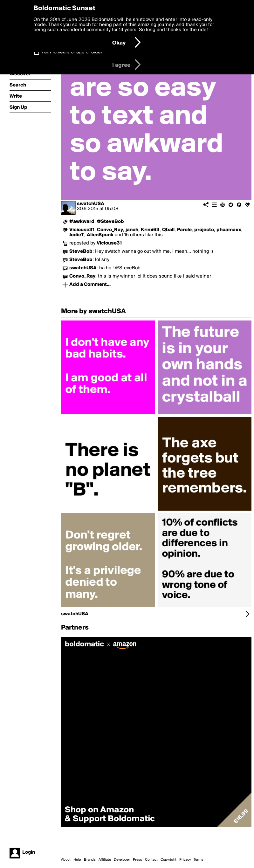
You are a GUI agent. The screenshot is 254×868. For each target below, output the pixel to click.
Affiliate (105, 860)
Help (77, 860)
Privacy (185, 860)
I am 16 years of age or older (72, 52)
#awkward (82, 222)
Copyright (168, 860)
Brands (90, 860)
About (66, 860)
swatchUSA (91, 204)
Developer (122, 860)
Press (137, 860)
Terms (199, 860)
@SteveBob (110, 222)
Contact (151, 860)
